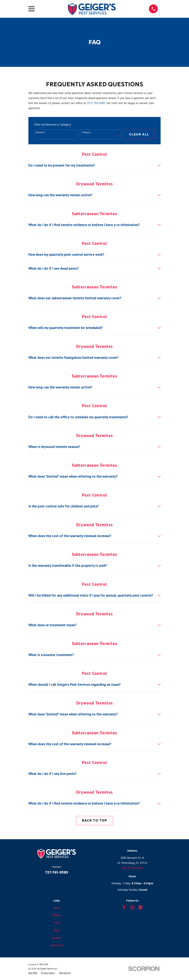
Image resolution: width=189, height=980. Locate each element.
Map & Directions (132, 868)
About (57, 908)
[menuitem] (33, 973)
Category (86, 132)
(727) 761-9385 (96, 103)
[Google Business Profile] (141, 907)
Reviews (57, 938)
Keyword (40, 132)
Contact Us (57, 945)
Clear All (139, 134)
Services (57, 915)
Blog (57, 930)
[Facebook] (124, 907)
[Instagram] (132, 907)
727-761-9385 (57, 872)
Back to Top (95, 820)
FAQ (57, 923)
